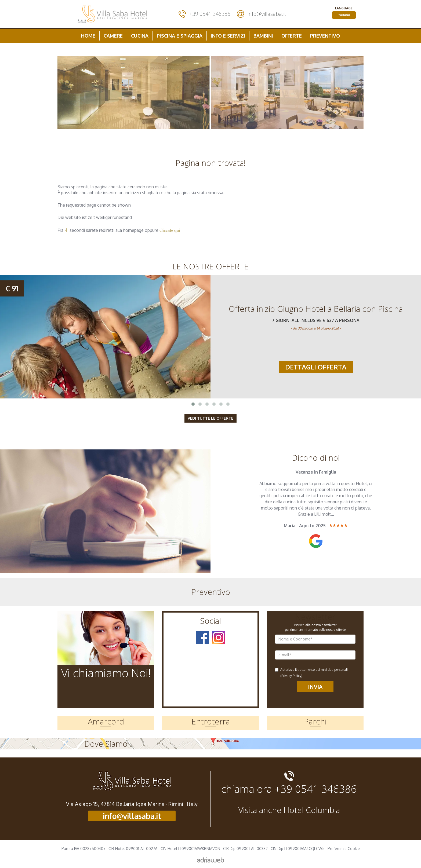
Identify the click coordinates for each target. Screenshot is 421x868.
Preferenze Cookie (344, 849)
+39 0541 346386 (210, 14)
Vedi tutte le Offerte (210, 418)
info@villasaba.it (267, 14)
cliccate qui (170, 230)
